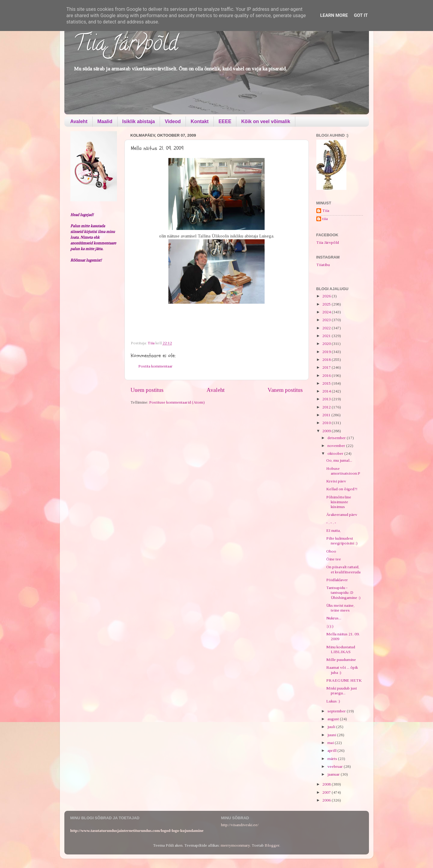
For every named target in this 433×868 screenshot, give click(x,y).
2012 (327, 407)
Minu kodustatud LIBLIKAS (341, 649)
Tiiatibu (323, 265)
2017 (327, 367)
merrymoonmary (235, 845)
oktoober (336, 453)
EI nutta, (333, 530)
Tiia (326, 211)
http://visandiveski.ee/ (240, 825)
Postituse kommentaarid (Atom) (177, 402)
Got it (361, 15)
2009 (327, 431)
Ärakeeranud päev (342, 515)
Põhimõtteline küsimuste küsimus (339, 502)
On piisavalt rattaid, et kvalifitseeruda (343, 569)
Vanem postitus (285, 390)
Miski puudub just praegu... (342, 691)
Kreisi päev (336, 481)
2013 (327, 399)
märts (333, 759)
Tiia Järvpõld (126, 45)
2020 (327, 344)
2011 (327, 415)
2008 (327, 784)
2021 (327, 336)
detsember (337, 438)
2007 (327, 792)
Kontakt (200, 121)
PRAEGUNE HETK (344, 680)
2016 (327, 375)
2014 (327, 391)
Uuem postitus (147, 390)
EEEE (225, 121)
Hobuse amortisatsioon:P (343, 471)
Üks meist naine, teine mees (340, 608)
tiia (325, 219)
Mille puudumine (341, 660)
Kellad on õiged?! (342, 489)
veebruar (336, 766)
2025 (327, 304)
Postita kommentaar (155, 366)
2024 (327, 312)
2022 (327, 328)
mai (331, 743)
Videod (173, 121)
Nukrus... (334, 618)
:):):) (330, 626)
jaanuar (334, 774)
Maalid (105, 121)
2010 (327, 423)
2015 (327, 383)
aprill (332, 750)
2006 (327, 800)
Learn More (334, 15)
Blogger (272, 845)
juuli (332, 727)
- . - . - (331, 523)
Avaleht (79, 121)
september (337, 711)
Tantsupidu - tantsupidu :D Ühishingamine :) (343, 592)
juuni (332, 735)
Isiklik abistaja (139, 121)
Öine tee (334, 559)
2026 (327, 296)
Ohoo (331, 551)
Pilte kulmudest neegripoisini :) (342, 541)
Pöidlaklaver (337, 580)
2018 (327, 360)
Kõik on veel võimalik (266, 121)
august (334, 719)
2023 (327, 320)
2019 (327, 352)
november (337, 446)
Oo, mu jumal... (339, 460)
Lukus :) (333, 701)
